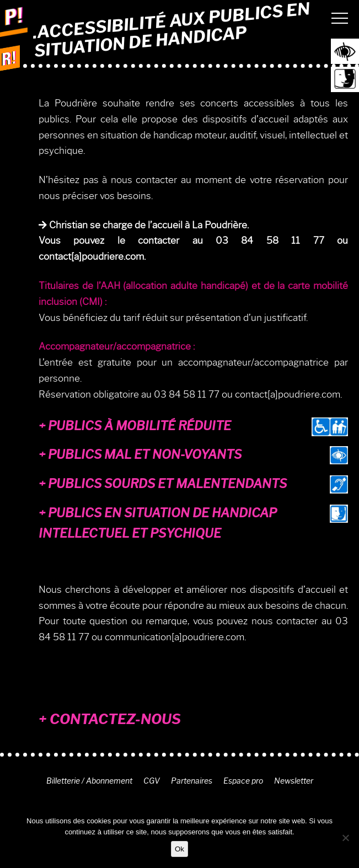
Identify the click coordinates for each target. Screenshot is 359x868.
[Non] (345, 838)
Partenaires (192, 781)
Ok (179, 849)
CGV (152, 781)
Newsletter (294, 781)
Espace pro (243, 781)
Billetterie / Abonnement (89, 781)
